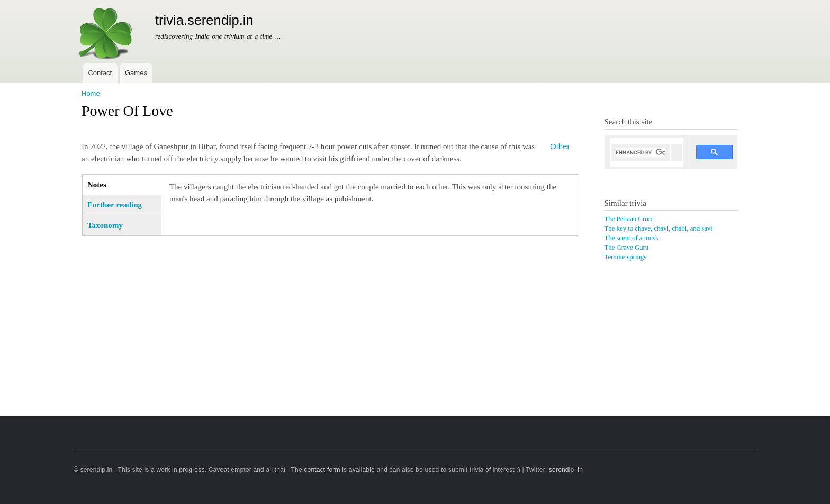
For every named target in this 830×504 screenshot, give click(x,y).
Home (91, 93)
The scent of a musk (632, 238)
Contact (100, 73)
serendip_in (566, 470)
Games (136, 73)
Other (560, 146)
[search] (641, 152)
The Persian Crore (629, 219)
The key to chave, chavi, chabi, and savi (658, 228)
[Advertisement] (330, 318)
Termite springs (626, 257)
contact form (322, 470)
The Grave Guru (627, 248)
